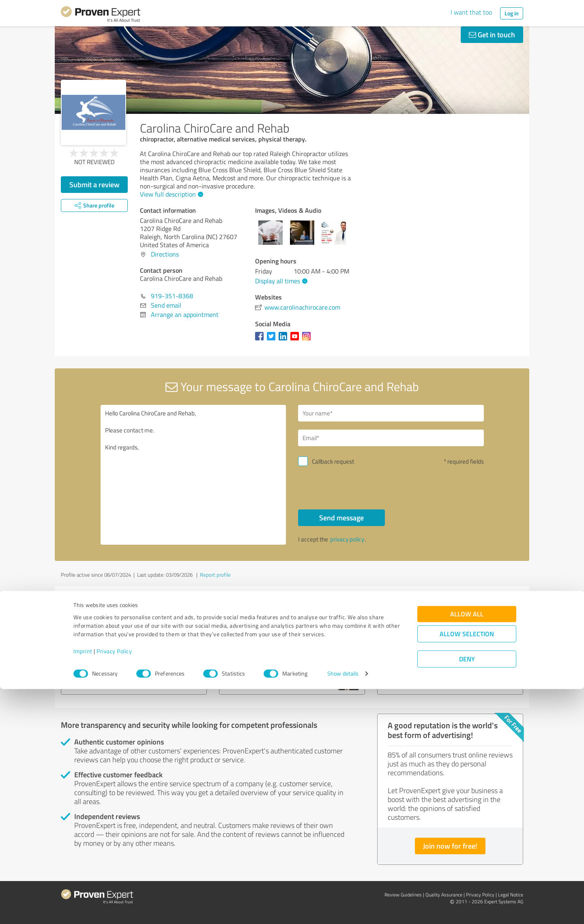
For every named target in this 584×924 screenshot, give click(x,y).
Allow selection (467, 869)
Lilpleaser (401, 649)
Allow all (467, 849)
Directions (165, 254)
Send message (341, 518)
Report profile (215, 575)
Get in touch (492, 34)
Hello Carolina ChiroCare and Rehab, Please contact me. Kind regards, (193, 475)
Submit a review (94, 184)
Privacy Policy (114, 886)
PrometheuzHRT (97, 649)
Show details (343, 909)
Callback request (333, 461)
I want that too (471, 12)
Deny (467, 894)
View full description (171, 194)
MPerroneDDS (251, 649)
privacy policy (347, 539)
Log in (512, 13)
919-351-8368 (172, 296)
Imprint (83, 886)
